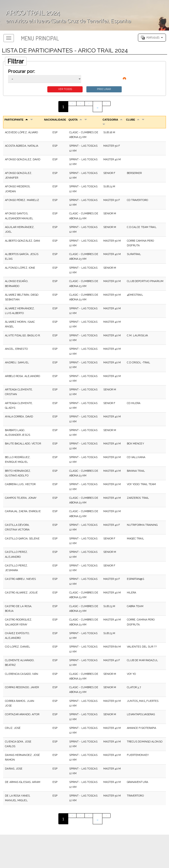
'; (84, 15)
